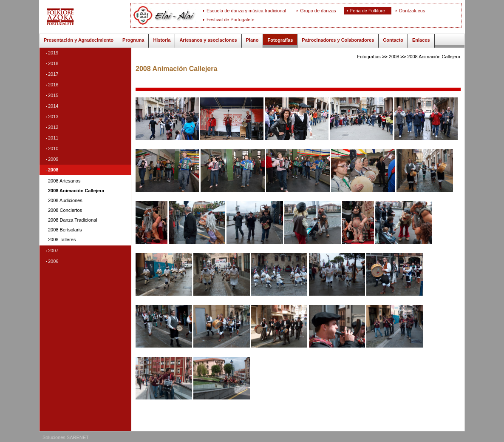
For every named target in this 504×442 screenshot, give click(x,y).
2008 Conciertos (65, 210)
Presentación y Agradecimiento (79, 40)
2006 (53, 261)
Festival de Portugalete (231, 20)
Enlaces (421, 40)
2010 (53, 148)
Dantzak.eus (412, 11)
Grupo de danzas (318, 11)
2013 (53, 117)
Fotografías (280, 40)
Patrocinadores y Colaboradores (338, 40)
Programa (133, 40)
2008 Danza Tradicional (73, 220)
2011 (53, 138)
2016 (53, 85)
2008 (53, 170)
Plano (252, 40)
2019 (53, 53)
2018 (53, 63)
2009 (53, 159)
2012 (53, 127)
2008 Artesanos (64, 181)
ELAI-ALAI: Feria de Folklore (88, 17)
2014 (53, 106)
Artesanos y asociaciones (208, 40)
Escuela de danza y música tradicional (246, 11)
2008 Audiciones (65, 201)
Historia (162, 40)
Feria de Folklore (368, 11)
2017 (53, 74)
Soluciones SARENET (66, 437)
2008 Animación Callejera (76, 191)
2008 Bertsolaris (65, 230)
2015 (53, 95)
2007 (53, 251)
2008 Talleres (62, 240)
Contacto (393, 40)
